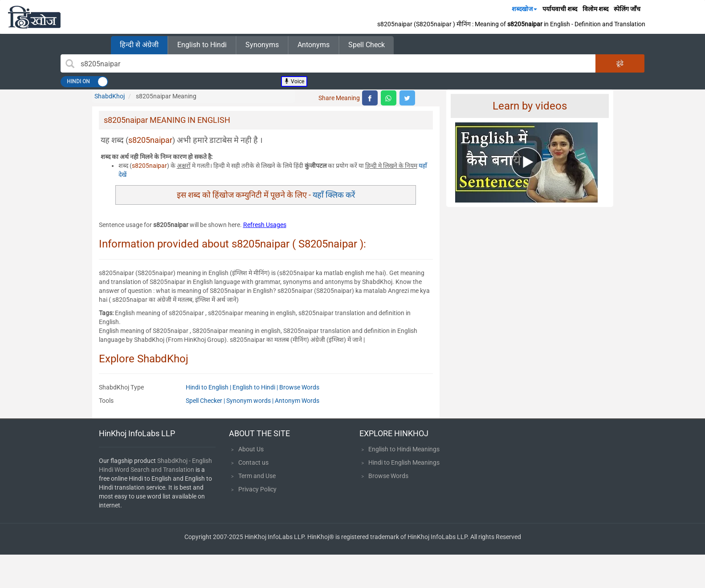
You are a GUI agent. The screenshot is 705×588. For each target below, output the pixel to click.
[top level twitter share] (407, 98)
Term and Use (257, 476)
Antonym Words (297, 401)
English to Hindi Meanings (404, 449)
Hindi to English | (209, 387)
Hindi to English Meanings (404, 462)
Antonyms (314, 45)
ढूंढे (620, 63)
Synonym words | (251, 401)
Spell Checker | (206, 401)
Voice (294, 81)
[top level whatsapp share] (389, 98)
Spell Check (367, 45)
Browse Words (299, 387)
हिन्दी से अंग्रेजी (139, 45)
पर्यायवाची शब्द (560, 9)
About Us (251, 449)
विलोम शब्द (595, 9)
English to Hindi (202, 45)
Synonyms (262, 45)
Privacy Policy (257, 489)
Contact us (253, 462)
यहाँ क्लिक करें (334, 195)
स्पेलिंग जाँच (627, 9)
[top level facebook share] (370, 98)
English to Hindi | (256, 387)
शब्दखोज (524, 9)
